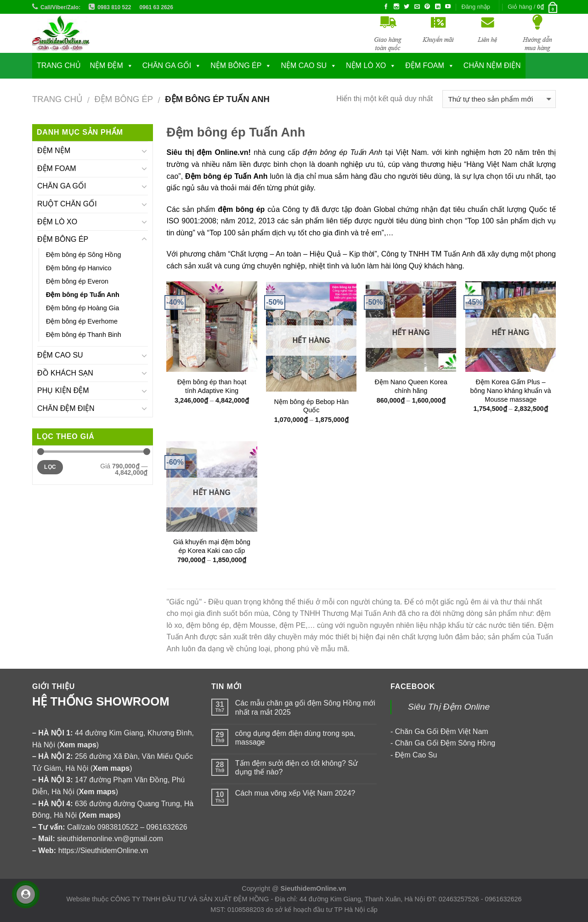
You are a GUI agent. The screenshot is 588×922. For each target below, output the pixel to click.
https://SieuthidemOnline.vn (103, 851)
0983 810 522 (114, 7)
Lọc (50, 467)
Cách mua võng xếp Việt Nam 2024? (295, 793)
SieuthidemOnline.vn (314, 888)
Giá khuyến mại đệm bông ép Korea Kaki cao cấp (212, 546)
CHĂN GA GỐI (167, 65)
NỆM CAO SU (304, 65)
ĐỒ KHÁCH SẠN (65, 373)
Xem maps (100, 815)
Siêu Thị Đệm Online (449, 707)
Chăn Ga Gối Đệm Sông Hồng (445, 743)
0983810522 (118, 827)
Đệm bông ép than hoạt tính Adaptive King (212, 386)
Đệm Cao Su (416, 755)
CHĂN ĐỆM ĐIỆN (66, 408)
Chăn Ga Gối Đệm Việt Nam (442, 731)
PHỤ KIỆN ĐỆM (63, 390)
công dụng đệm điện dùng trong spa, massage (295, 738)
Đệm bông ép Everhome (82, 321)
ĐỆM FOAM (57, 168)
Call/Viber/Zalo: (60, 7)
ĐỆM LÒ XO (57, 222)
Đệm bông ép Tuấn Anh (83, 295)
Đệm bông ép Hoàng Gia (82, 308)
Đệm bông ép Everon (77, 281)
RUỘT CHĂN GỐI (67, 204)
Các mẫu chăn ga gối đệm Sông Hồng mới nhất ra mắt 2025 (305, 707)
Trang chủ (59, 65)
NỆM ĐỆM (107, 65)
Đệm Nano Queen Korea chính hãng (411, 386)
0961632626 (167, 827)
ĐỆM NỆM (54, 151)
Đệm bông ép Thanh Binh (84, 335)
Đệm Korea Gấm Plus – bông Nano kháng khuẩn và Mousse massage (511, 390)
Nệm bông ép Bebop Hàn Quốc (311, 406)
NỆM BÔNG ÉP (236, 65)
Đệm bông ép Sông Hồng (83, 255)
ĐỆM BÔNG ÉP (124, 99)
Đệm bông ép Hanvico (79, 268)
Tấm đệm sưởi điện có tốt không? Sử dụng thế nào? (297, 768)
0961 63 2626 (156, 7)
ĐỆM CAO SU (60, 355)
